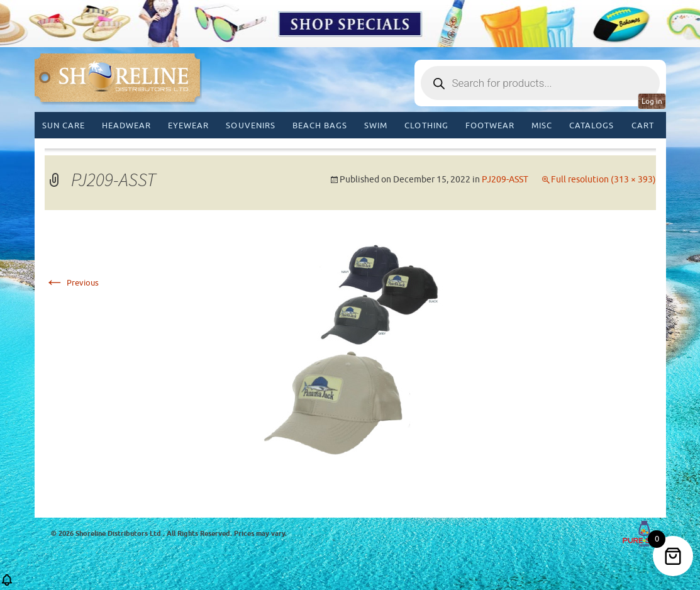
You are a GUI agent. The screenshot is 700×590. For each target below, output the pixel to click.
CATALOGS (592, 125)
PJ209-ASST (505, 180)
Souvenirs (250, 125)
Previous (72, 283)
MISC (542, 125)
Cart (643, 125)
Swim (376, 125)
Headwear (126, 125)
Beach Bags (320, 125)
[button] (7, 584)
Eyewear (188, 125)
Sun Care (64, 125)
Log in (652, 101)
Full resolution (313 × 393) (603, 180)
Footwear (490, 125)
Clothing (426, 125)
